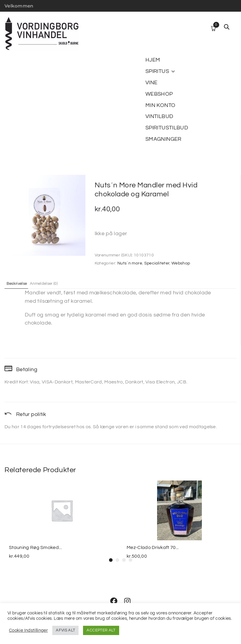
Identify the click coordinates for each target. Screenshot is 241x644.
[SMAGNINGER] (164, 139)
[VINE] (151, 83)
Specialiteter (157, 263)
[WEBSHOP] (159, 94)
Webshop (181, 263)
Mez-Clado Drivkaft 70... (153, 547)
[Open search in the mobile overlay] (227, 27)
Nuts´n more (130, 263)
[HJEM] (153, 60)
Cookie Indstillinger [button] (28, 630)
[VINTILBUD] (159, 117)
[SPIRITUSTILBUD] (167, 128)
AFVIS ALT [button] (65, 630)
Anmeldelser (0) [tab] (53, 283)
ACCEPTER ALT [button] (101, 630)
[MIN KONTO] (160, 105)
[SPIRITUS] (161, 71)
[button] (111, 560)
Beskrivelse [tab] (20, 283)
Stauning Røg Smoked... (35, 547)
